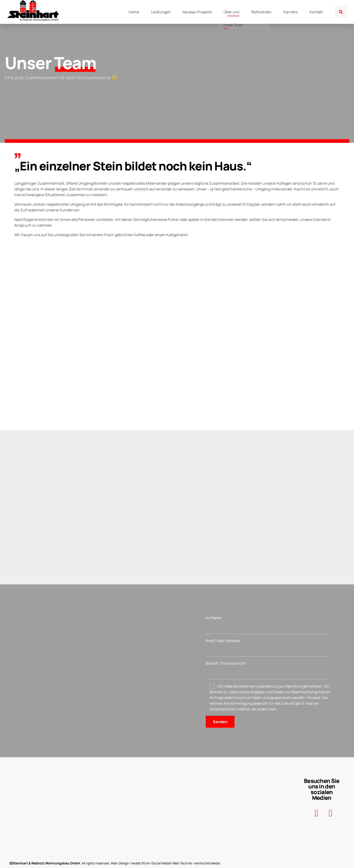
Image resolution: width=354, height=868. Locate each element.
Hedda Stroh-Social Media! (151, 863)
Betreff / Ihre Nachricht (268, 670)
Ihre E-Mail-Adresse (268, 647)
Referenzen (261, 12)
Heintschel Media (207, 863)
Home (134, 12)
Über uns (231, 12)
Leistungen (161, 12)
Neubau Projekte (197, 12)
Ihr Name (268, 625)
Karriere (290, 12)
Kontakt (316, 12)
